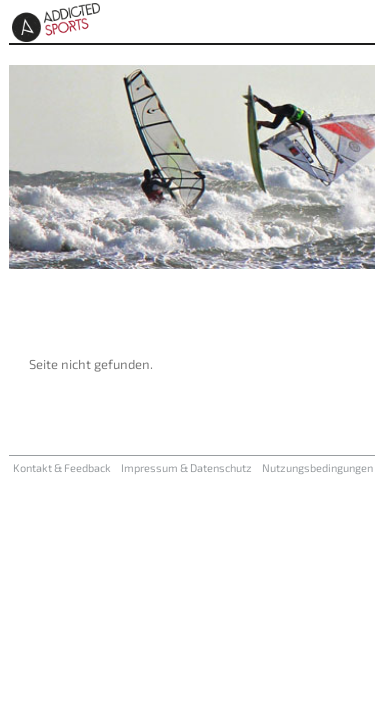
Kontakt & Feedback (62, 467)
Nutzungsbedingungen (317, 467)
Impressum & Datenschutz (186, 467)
